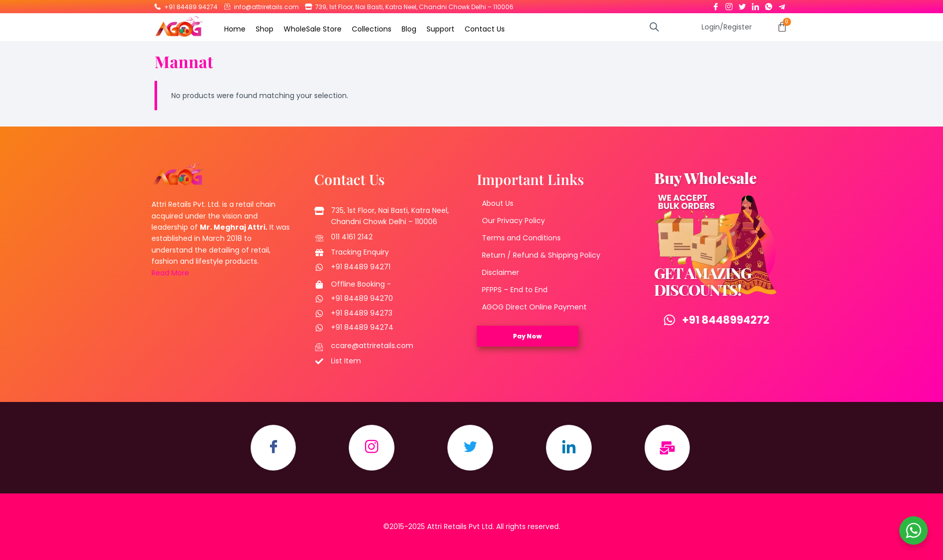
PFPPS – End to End (515, 290)
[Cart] (782, 27)
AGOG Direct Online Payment (534, 307)
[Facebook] (716, 5)
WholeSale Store (313, 29)
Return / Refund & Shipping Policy (541, 255)
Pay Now (527, 336)
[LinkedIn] (755, 5)
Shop (265, 29)
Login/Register (727, 27)
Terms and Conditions (521, 238)
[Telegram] (782, 5)
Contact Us (485, 29)
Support (440, 29)
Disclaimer (500, 272)
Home (235, 29)
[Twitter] (742, 5)
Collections (372, 29)
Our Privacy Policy (513, 221)
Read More (170, 273)
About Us (498, 203)
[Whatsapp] (769, 5)
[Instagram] (729, 5)
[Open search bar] (654, 27)
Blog (409, 29)
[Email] (667, 448)
